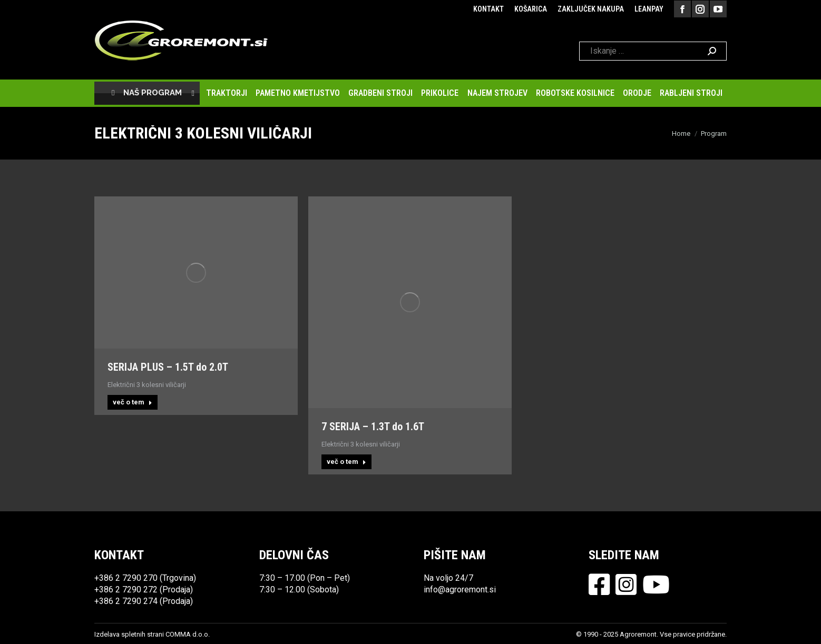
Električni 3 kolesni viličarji (147, 385)
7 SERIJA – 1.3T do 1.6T (373, 427)
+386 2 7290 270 (126, 578)
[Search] (653, 51)
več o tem (133, 402)
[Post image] (196, 273)
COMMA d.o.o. (188, 634)
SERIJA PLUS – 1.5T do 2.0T (168, 367)
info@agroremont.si (460, 589)
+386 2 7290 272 (126, 589)
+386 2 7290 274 (126, 601)
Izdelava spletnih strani (129, 634)
